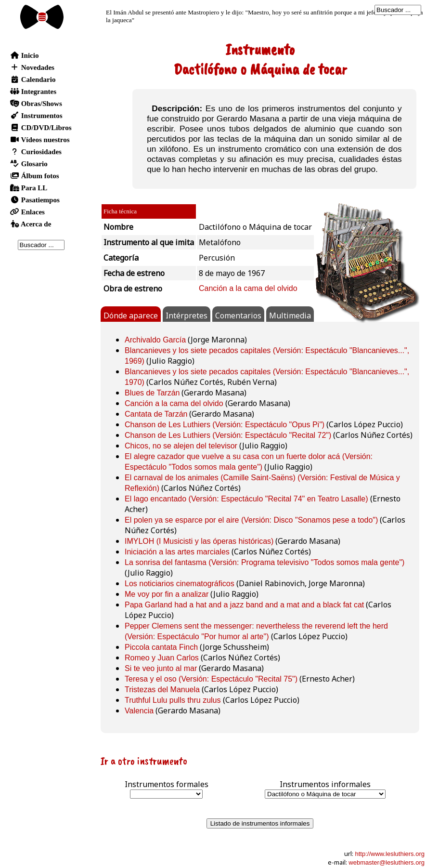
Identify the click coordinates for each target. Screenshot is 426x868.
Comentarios (238, 316)
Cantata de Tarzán (156, 414)
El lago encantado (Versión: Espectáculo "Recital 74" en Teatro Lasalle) (246, 499)
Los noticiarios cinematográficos (180, 584)
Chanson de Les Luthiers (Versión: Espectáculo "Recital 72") (228, 435)
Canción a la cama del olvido (248, 288)
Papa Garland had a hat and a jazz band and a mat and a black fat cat (244, 605)
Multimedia (290, 316)
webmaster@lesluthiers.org (387, 862)
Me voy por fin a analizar (167, 594)
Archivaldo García (155, 340)
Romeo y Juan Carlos (162, 658)
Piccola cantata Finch (161, 647)
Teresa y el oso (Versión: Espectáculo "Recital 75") (211, 679)
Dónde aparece (131, 316)
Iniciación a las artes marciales (177, 552)
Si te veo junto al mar (161, 668)
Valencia (139, 711)
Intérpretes (187, 316)
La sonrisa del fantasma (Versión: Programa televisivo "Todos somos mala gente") (265, 562)
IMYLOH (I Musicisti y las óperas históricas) (199, 541)
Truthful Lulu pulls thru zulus (173, 700)
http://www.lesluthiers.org (390, 854)
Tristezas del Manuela (162, 690)
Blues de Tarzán (152, 393)
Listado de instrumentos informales (260, 823)
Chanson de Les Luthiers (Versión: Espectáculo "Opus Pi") (225, 425)
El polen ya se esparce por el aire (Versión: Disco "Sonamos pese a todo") (251, 520)
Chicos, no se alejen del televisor (181, 446)
